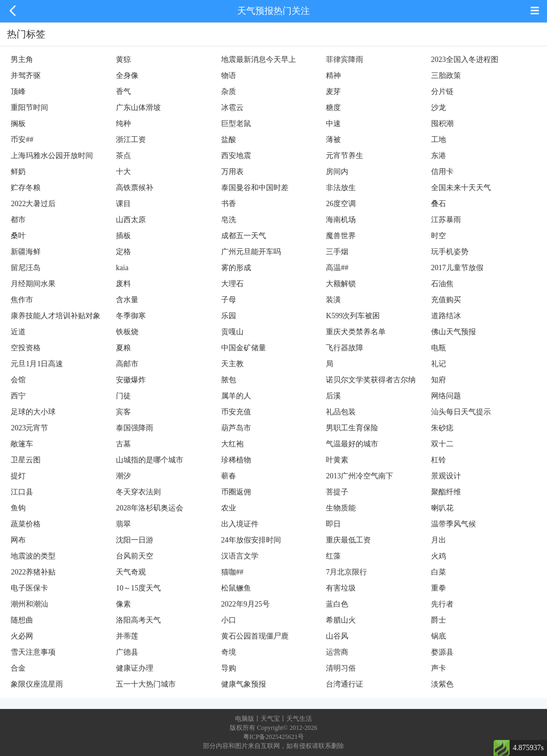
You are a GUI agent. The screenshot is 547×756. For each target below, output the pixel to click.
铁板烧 (127, 332)
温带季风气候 (454, 524)
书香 (229, 204)
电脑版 (245, 719)
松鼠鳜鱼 (236, 588)
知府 (439, 380)
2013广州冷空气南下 (360, 476)
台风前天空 (135, 556)
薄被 (333, 140)
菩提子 (337, 492)
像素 (123, 604)
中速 (333, 124)
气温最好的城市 (352, 444)
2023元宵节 (29, 428)
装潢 (333, 300)
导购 (229, 668)
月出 (439, 540)
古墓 (123, 444)
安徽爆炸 (131, 380)
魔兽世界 (341, 236)
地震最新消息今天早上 (259, 60)
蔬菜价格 (26, 524)
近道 (18, 332)
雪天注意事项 (33, 652)
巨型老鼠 (236, 124)
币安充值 (236, 412)
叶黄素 (337, 460)
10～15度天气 (138, 588)
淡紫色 (442, 684)
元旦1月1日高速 (37, 364)
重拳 (439, 588)
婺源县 (442, 652)
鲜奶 (18, 172)
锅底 (439, 636)
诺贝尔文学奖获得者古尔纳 (371, 380)
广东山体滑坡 (138, 108)
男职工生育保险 (352, 428)
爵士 (439, 620)
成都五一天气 (244, 236)
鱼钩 (18, 508)
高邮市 (127, 364)
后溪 (333, 396)
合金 (18, 668)
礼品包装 (341, 412)
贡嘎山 (232, 332)
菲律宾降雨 (345, 60)
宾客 (123, 412)
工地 (439, 140)
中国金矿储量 (244, 348)
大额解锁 (341, 284)
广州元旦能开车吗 (251, 252)
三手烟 (337, 252)
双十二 (442, 444)
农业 (229, 508)
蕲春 (229, 476)
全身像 (127, 76)
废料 (123, 284)
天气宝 (270, 719)
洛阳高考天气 (138, 620)
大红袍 (232, 444)
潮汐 (123, 476)
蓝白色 (337, 604)
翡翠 (123, 524)
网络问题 (446, 396)
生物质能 (341, 508)
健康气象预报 (244, 684)
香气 (123, 92)
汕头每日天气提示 (461, 412)
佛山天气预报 (454, 332)
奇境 (229, 652)
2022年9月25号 (245, 604)
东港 (439, 156)
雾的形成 (236, 268)
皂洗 (229, 220)
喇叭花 (442, 508)
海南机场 (341, 220)
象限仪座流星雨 (37, 684)
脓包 (229, 380)
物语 (229, 76)
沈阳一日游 (135, 540)
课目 (123, 204)
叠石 (439, 204)
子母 (229, 300)
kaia (122, 268)
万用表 (232, 172)
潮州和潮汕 (29, 604)
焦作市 (22, 300)
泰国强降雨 (135, 428)
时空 (439, 236)
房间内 (337, 172)
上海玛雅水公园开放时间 (52, 156)
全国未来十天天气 (461, 188)
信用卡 (442, 172)
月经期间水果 (33, 284)
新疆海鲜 (26, 252)
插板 (123, 236)
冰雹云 (232, 108)
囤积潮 (442, 124)
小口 (229, 620)
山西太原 (131, 220)
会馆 (18, 380)
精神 (333, 76)
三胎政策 (446, 76)
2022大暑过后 (33, 204)
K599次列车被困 (353, 316)
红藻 (333, 556)
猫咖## (232, 572)
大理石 (232, 284)
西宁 (18, 396)
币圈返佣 (236, 492)
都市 (18, 220)
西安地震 (236, 156)
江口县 (22, 492)
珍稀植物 (236, 460)
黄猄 (123, 60)
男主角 (22, 60)
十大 (123, 172)
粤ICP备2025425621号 (274, 737)
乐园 (229, 316)
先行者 (442, 604)
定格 (123, 252)
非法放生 (341, 188)
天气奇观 (131, 572)
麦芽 (333, 92)
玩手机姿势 (450, 252)
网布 (18, 540)
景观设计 (446, 476)
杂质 (229, 92)
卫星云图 (26, 460)
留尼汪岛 (26, 268)
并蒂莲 (127, 636)
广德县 (127, 652)
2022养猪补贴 (33, 572)
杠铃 (439, 460)
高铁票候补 (135, 188)
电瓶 (439, 348)
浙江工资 (131, 140)
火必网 (22, 636)
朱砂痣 (442, 428)
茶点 (123, 156)
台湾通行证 (345, 684)
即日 (333, 524)
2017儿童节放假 (457, 268)
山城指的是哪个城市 (150, 460)
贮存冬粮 (26, 188)
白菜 (439, 572)
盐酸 (229, 140)
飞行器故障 (345, 348)
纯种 (123, 124)
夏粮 (123, 348)
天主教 (232, 364)
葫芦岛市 (236, 428)
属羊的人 (236, 396)
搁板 (18, 124)
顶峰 (18, 92)
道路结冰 (446, 316)
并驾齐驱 (26, 76)
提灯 (18, 476)
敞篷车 (22, 444)
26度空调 (341, 204)
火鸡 (439, 556)
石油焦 (442, 284)
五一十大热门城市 (146, 684)
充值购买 (446, 300)
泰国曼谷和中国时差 (255, 188)
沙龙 (439, 108)
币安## (22, 140)
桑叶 (18, 236)
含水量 (127, 300)
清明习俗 (341, 668)
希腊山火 (341, 620)
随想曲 (22, 620)
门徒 (123, 396)
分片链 (442, 92)
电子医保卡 (29, 588)
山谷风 (337, 636)
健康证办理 (135, 668)
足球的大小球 (33, 412)
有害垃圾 (341, 588)
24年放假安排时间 (251, 540)
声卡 (439, 668)
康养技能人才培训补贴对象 (56, 316)
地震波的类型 (33, 556)
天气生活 (299, 719)
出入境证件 (240, 524)
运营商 (337, 652)
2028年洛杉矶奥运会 (150, 508)
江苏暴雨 (446, 220)
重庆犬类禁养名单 (356, 332)
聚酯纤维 (446, 492)
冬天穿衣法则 (138, 492)
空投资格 (26, 348)
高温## (337, 268)
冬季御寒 (131, 316)
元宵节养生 (345, 156)
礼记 (439, 364)
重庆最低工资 (348, 540)
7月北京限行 (346, 572)
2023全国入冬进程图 (465, 60)
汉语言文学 (240, 556)
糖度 (333, 108)
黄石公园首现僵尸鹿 (255, 636)
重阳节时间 (29, 108)
